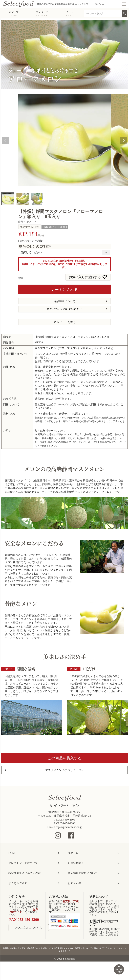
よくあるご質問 (18, 883)
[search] (103, 13)
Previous (5, 141)
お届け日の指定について (104, 923)
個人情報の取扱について (83, 873)
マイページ (42, 13)
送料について (99, 897)
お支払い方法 (59, 897)
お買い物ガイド (77, 863)
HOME (12, 853)
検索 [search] (124, 13)
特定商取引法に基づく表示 (25, 873)
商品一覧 (14, 13)
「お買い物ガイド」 (23, 911)
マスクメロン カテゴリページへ (64, 770)
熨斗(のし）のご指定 (36, 246)
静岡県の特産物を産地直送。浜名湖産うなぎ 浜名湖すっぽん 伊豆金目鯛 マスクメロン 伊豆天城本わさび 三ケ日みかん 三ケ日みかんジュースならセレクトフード (64, 950)
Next (124, 141)
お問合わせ (75, 883)
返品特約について (64, 301)
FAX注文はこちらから (29, 928)
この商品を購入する (65, 758)
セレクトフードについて (23, 863)
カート (70, 13)
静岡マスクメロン (27, 222)
